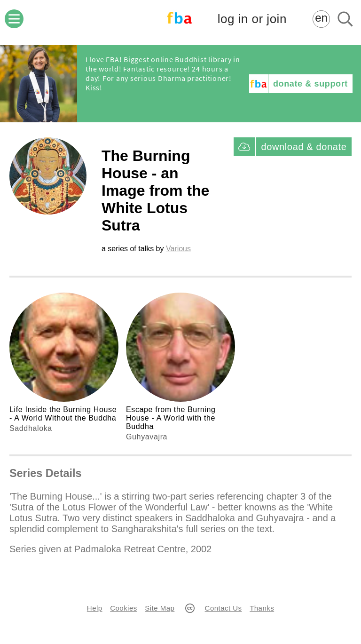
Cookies (123, 608)
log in (252, 19)
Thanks (262, 608)
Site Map (160, 608)
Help (95, 608)
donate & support (310, 84)
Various (178, 249)
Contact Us (224, 608)
